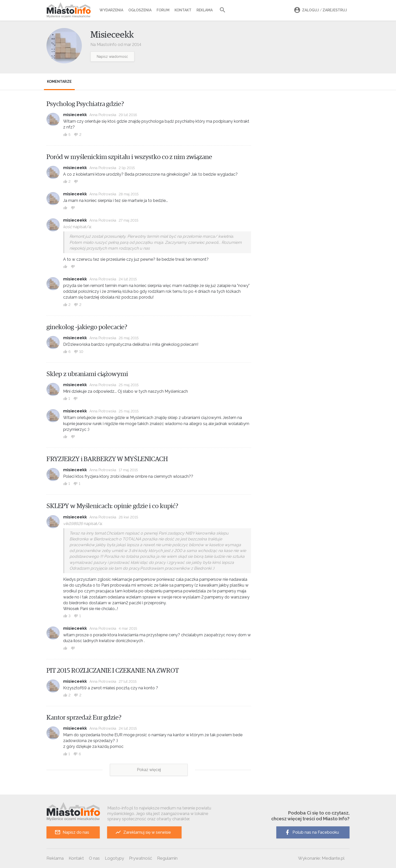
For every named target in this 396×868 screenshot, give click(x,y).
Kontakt (183, 10)
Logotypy (114, 858)
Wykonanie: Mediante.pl (321, 858)
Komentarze (59, 82)
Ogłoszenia (140, 10)
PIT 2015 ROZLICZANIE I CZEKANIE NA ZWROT (113, 671)
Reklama (205, 10)
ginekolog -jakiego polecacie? (87, 327)
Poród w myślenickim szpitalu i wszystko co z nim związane (129, 157)
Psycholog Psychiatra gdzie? (85, 104)
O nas (94, 858)
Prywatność (141, 858)
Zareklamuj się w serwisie (143, 832)
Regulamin (167, 858)
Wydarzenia (111, 10)
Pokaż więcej (149, 770)
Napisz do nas (72, 832)
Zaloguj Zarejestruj (320, 10)
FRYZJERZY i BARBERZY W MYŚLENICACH (107, 459)
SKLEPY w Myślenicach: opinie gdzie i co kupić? (112, 506)
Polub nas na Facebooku (312, 832)
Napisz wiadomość (112, 57)
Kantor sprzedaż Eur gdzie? (84, 718)
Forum (163, 10)
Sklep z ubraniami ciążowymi (87, 374)
